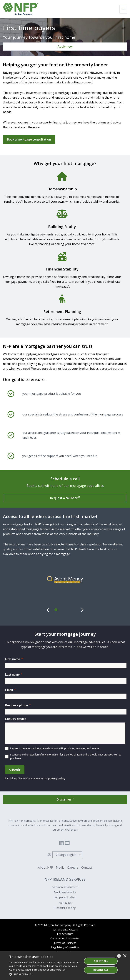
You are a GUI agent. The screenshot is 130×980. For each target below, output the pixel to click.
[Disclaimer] (65, 799)
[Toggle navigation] (123, 9)
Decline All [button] (101, 970)
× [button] (125, 956)
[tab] (56, 610)
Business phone (16, 705)
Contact (87, 867)
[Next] (82, 610)
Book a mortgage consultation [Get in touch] (29, 139)
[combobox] (119, 956)
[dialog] (65, 966)
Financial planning (65, 908)
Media (60, 867)
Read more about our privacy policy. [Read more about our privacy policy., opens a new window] (46, 970)
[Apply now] (65, 47)
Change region (66, 855)
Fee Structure (65, 934)
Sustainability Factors (65, 929)
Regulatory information (65, 947)
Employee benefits (65, 892)
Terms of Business (65, 943)
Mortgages (65, 903)
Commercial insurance (65, 887)
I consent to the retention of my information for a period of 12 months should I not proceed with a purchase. (65, 757)
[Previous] (48, 610)
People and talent (65, 897)
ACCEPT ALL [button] (101, 961)
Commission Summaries (65, 938)
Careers (73, 867)
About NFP (45, 867)
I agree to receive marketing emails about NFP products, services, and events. (55, 748)
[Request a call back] (65, 498)
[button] (45, 974)
